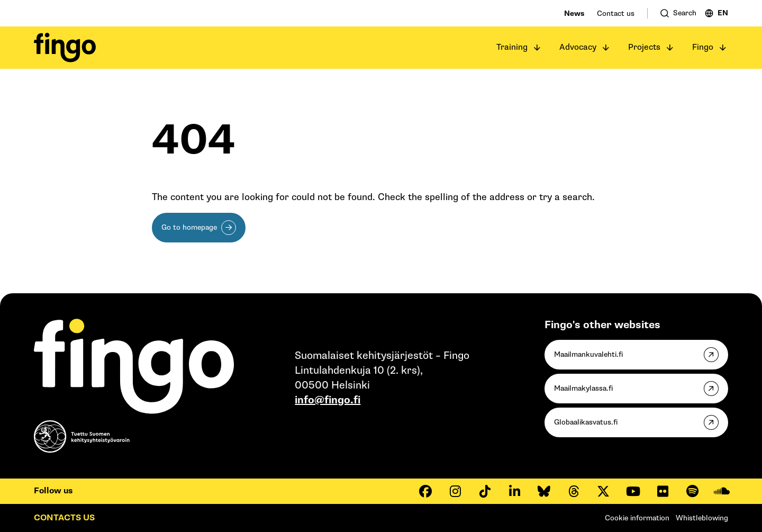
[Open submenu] (537, 48)
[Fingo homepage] (65, 48)
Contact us (616, 13)
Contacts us (64, 518)
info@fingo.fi (328, 400)
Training (512, 47)
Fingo (703, 47)
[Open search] (678, 13)
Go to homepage (189, 227)
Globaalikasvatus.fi (586, 422)
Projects (644, 47)
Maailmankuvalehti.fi (588, 354)
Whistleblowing (702, 518)
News (574, 13)
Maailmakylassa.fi (583, 388)
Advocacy (578, 47)
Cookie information (637, 518)
